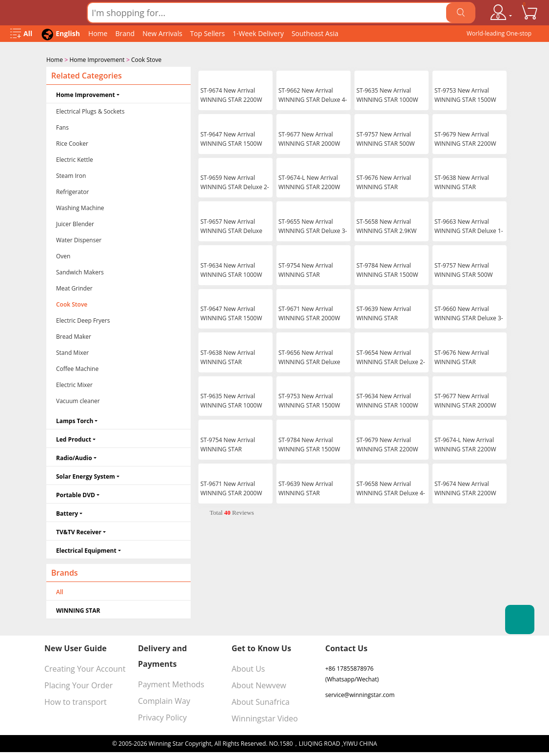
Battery (67, 513)
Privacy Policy (162, 717)
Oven (63, 255)
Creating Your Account (85, 668)
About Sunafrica (261, 701)
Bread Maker (74, 336)
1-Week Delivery (258, 33)
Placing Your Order (78, 684)
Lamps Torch (75, 420)
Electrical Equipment (86, 550)
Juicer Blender (75, 223)
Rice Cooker (72, 143)
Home (98, 33)
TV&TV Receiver (79, 531)
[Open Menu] (21, 34)
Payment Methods (171, 683)
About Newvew (259, 684)
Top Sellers (207, 33)
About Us (248, 668)
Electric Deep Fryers (83, 320)
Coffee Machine (77, 368)
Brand (125, 33)
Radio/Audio (74, 457)
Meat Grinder (74, 287)
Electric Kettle (75, 159)
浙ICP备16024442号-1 (408, 743)
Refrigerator (72, 191)
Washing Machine (80, 207)
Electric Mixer (74, 384)
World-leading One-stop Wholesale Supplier (499, 36)
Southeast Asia (315, 33)
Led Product (74, 438)
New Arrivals (162, 33)
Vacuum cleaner (78, 400)
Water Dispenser (79, 239)
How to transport (76, 701)
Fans (62, 126)
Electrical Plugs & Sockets (90, 110)
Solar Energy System (86, 475)
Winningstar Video (265, 717)
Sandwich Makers (80, 271)
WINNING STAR (78, 610)
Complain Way (164, 700)
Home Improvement (97, 60)
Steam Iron (71, 175)
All (60, 591)
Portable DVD (76, 494)
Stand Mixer (72, 352)
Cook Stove (146, 60)
